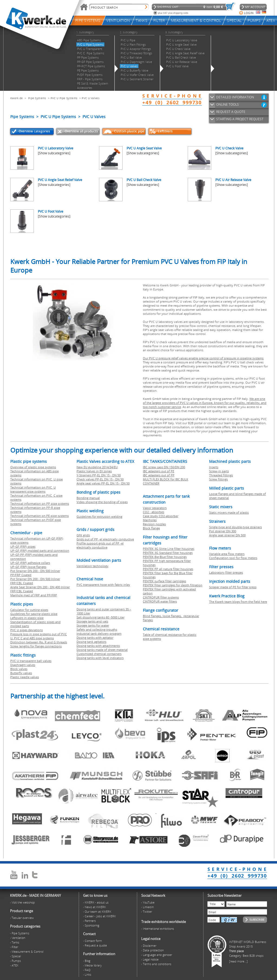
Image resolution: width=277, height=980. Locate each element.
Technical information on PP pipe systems (40, 504)
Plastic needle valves (25, 677)
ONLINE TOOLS (227, 104)
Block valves (19, 669)
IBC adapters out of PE (159, 471)
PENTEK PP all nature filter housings (168, 569)
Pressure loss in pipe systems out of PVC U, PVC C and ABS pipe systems (39, 636)
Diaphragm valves (23, 665)
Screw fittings (218, 479)
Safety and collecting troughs (97, 629)
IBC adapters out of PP (159, 475)
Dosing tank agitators (91, 642)
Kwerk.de (17, 98)
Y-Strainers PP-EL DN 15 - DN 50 (99, 475)
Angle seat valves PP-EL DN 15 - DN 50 (103, 483)
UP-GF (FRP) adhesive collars (30, 563)
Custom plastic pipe (129, 131)
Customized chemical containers (99, 654)
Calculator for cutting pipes (29, 610)
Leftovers (165, 131)
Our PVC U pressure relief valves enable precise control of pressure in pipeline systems (203, 358)
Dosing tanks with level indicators (100, 658)
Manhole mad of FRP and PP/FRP (34, 595)
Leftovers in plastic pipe (27, 618)
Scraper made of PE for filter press (233, 587)
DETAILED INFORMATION (235, 97)
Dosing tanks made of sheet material (102, 650)
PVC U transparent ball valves (31, 661)
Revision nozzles (154, 524)
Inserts (214, 467)
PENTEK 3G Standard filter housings (168, 553)
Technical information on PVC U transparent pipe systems (33, 489)
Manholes (150, 520)
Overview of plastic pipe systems (33, 467)
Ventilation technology (93, 566)
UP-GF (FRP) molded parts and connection (40, 551)
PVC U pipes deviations (27, 630)
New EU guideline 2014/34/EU (97, 467)
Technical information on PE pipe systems (39, 516)
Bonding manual (88, 498)
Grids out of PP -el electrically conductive (105, 539)
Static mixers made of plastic (229, 512)
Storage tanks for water (93, 625)
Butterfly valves (21, 673)
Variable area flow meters (227, 554)
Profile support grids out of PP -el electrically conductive (100, 545)
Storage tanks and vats (92, 621)
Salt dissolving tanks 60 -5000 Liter (100, 617)
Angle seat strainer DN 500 (227, 535)
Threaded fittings (221, 475)
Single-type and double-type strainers (235, 527)
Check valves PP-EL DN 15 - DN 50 (100, 479)
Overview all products (81, 131)
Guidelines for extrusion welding (99, 516)
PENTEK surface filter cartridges (164, 581)
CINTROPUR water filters (160, 601)
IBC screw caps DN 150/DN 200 (164, 467)
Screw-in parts (219, 471)
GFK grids (83, 535)
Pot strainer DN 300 (223, 531)
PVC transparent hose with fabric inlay (103, 585)
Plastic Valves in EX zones (94, 471)
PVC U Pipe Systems (64, 98)
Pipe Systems (37, 98)
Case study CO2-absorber (161, 516)
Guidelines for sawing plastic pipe (34, 614)
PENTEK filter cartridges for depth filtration (173, 585)
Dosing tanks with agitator (95, 638)
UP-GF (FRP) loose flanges (28, 567)
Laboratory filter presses (226, 572)
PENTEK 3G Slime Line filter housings (169, 549)
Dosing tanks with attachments (98, 646)
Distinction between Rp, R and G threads (39, 642)
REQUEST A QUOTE (231, 112)
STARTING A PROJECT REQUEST (240, 119)
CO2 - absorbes (154, 512)
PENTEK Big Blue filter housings (165, 557)
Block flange (151, 528)
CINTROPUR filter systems (161, 597)
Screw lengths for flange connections (36, 646)
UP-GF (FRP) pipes (23, 546)
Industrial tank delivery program (99, 633)
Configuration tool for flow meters (233, 558)
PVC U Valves (91, 98)
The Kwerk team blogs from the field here (238, 602)
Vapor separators (155, 508)
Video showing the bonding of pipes (102, 502)
